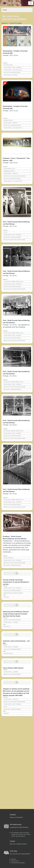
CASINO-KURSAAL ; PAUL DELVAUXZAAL (13, 70)
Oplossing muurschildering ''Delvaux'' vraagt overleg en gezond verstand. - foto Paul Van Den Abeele (16, 614)
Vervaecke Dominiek (8, 654)
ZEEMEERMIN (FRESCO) (9, 171)
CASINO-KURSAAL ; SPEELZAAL (11, 699)
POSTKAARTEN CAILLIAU (9, 169)
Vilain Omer (6, 713)
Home (5, 10)
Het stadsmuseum (16, 824)
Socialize (13, 815)
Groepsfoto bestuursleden (18, 863)
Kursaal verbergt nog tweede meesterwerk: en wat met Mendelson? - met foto (16, 582)
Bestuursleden (15, 861)
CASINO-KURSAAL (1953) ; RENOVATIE (13, 588)
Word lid (13, 859)
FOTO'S (5, 232)
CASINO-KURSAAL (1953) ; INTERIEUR (12, 67)
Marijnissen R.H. (7, 626)
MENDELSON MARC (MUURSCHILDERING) (13, 593)
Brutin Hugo (6, 597)
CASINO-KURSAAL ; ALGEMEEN (11, 622)
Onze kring (13, 851)
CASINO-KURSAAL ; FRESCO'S (11, 75)
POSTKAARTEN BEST (9, 558)
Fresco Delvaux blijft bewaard (13, 668)
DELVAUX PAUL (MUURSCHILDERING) (12, 72)
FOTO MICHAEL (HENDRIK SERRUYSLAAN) (13, 281)
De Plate (14, 3)
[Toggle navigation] (31, 3)
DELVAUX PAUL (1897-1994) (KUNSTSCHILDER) (14, 176)
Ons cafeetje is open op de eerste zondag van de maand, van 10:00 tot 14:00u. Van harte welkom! (21, 834)
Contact (12, 841)
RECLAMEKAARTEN (8, 65)
